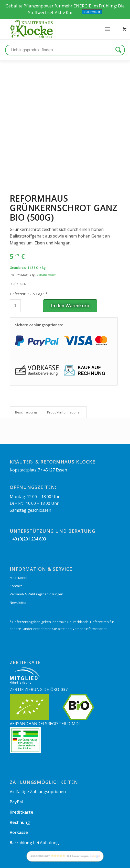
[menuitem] (13, 862)
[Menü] (107, 29)
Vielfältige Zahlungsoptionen (38, 765)
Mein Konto (19, 551)
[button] (65, 856)
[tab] (26, 385)
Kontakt (16, 559)
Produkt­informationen (64, 385)
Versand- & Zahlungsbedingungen (36, 567)
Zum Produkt (92, 12)
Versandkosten (47, 248)
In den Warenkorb (70, 279)
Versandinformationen (90, 602)
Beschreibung (26, 385)
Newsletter (18, 576)
